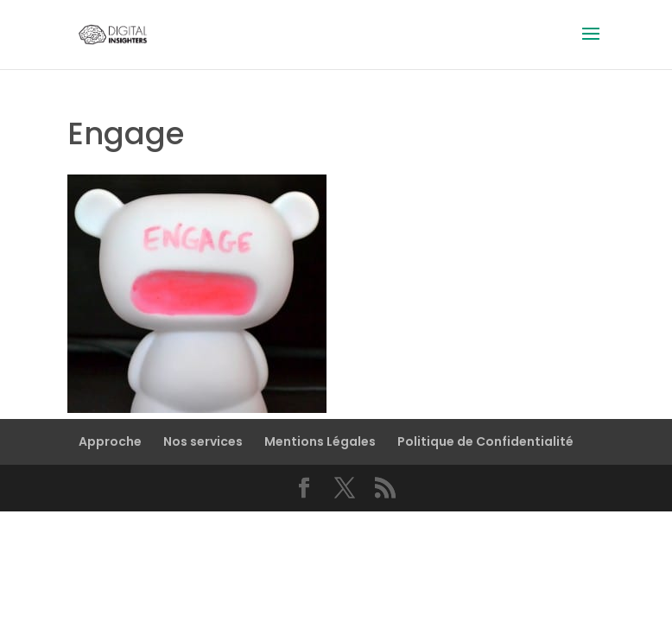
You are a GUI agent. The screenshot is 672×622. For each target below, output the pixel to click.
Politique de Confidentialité (485, 441)
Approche (110, 441)
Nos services (203, 441)
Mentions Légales (320, 441)
